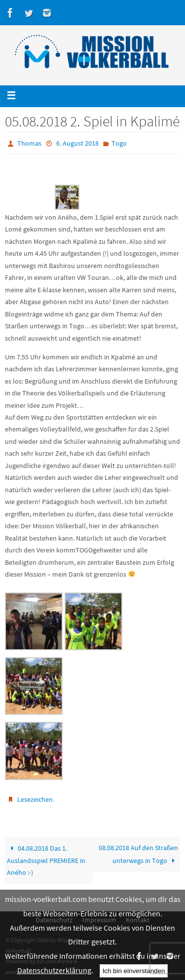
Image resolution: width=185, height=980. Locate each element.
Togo (119, 143)
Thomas (29, 143)
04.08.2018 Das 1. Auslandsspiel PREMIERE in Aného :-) (46, 861)
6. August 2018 (77, 143)
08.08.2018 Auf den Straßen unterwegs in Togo (138, 854)
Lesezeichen (35, 799)
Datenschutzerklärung (54, 970)
